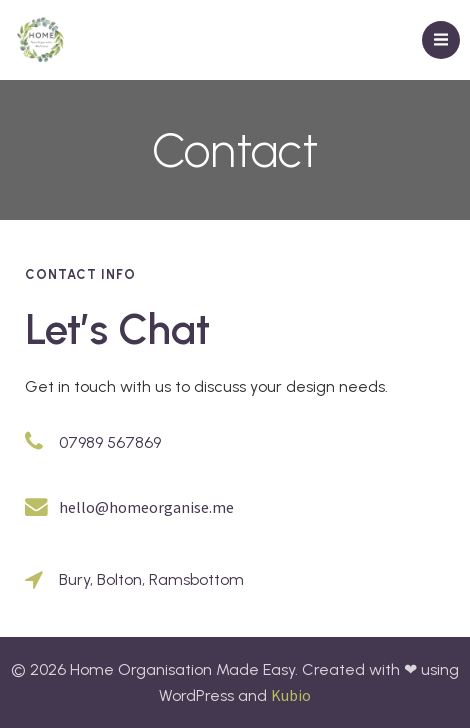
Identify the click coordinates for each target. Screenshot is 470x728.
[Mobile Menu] (441, 40)
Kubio (291, 695)
